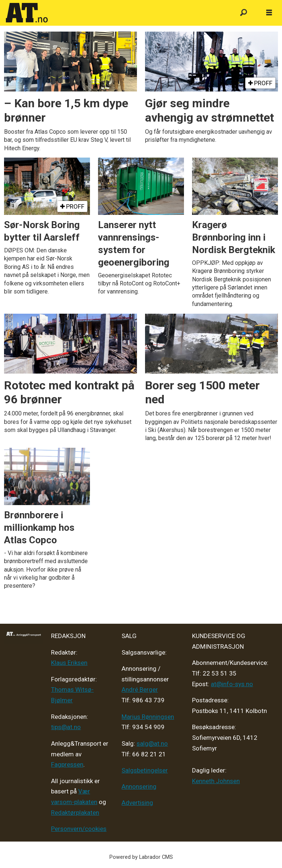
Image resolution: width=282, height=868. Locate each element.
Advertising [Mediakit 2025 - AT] (137, 803)
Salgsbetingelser (145, 770)
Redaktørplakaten (75, 813)
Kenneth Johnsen (216, 781)
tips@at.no (66, 727)
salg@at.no (152, 743)
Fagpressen (67, 764)
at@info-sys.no (232, 684)
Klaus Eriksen (69, 663)
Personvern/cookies (79, 829)
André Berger (140, 689)
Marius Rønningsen (148, 717)
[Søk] (243, 13)
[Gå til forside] (27, 13)
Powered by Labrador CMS (141, 857)
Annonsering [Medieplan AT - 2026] (139, 786)
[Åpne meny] (269, 13)
